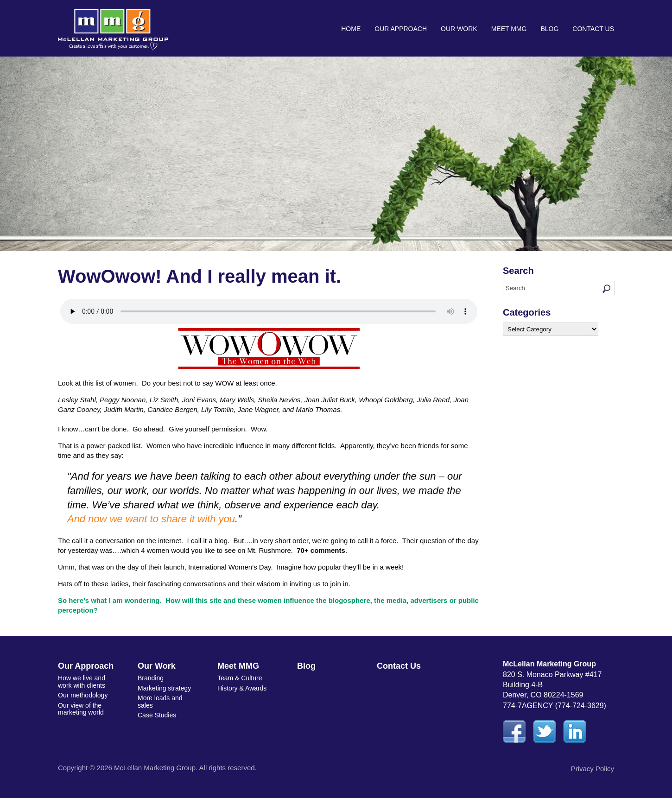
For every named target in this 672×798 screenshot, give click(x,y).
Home (351, 29)
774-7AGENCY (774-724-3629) (555, 706)
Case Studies (157, 715)
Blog (549, 29)
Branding (151, 678)
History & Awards (242, 688)
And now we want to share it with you (151, 519)
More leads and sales (160, 701)
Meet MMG (509, 29)
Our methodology (83, 695)
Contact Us (593, 29)
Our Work (459, 29)
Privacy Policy (593, 769)
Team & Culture (240, 678)
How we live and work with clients (82, 681)
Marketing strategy (164, 688)
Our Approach (401, 29)
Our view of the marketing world (81, 709)
